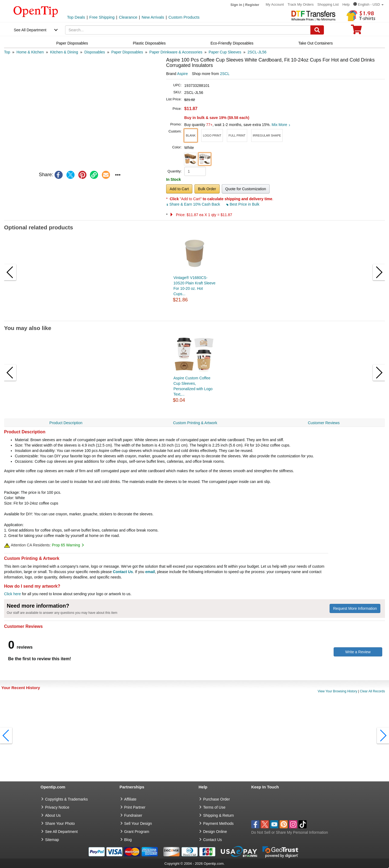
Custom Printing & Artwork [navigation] (195, 423)
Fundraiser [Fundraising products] (133, 815)
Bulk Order (207, 189)
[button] (368, 4)
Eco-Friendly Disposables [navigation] (232, 43)
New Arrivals (153, 17)
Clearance (128, 17)
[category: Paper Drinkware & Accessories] (176, 52)
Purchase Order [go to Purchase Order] (217, 799)
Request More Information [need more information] (355, 608)
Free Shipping (102, 17)
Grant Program (137, 832)
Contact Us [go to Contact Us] (212, 840)
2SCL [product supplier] (225, 74)
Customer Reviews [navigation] (324, 423)
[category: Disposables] (95, 52)
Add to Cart (179, 189)
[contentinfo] (36, 11)
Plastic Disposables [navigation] (149, 43)
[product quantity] (195, 171)
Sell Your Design (138, 823)
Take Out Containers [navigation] (316, 43)
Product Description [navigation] (66, 423)
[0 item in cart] (356, 31)
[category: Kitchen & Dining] (64, 52)
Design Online (215, 832)
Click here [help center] (12, 594)
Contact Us (123, 572)
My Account (275, 4)
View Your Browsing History (338, 691)
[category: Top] (7, 52)
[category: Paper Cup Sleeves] (225, 52)
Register (252, 5)
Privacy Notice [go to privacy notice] (57, 807)
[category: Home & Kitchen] (30, 52)
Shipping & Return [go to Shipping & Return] (219, 815)
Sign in (236, 5)
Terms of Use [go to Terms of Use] (214, 807)
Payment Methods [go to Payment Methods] (218, 823)
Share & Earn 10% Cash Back (194, 204)
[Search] (317, 30)
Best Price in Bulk (243, 204)
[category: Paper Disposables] (127, 52)
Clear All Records (372, 691)
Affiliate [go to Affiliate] (130, 799)
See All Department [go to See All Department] (61, 832)
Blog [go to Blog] (128, 840)
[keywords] (188, 30)
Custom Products (184, 17)
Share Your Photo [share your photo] (60, 823)
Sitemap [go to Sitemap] (52, 840)
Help (346, 4)
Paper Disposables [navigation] (72, 43)
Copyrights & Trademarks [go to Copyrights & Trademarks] (66, 799)
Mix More (281, 125)
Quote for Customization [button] (246, 189)
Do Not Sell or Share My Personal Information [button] (290, 832)
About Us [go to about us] (53, 815)
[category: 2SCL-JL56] (257, 52)
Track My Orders (301, 4)
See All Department (30, 30)
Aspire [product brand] (182, 74)
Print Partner (135, 807)
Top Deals (76, 17)
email (150, 572)
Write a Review (358, 652)
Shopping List (328, 4)
